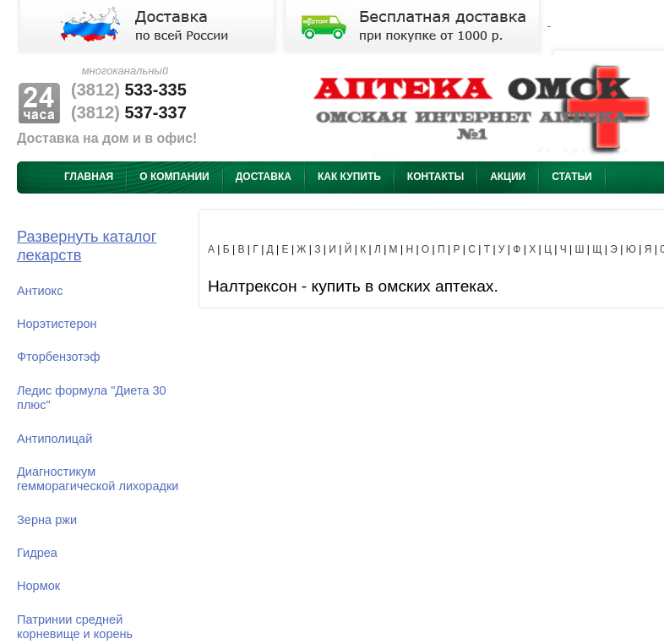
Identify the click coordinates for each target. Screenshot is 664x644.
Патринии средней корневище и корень (75, 627)
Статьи (572, 177)
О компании (174, 177)
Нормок (38, 586)
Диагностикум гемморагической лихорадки (98, 479)
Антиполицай (54, 439)
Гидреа (37, 553)
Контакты (435, 177)
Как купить (349, 177)
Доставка (264, 177)
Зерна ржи (47, 520)
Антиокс (40, 291)
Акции (508, 177)
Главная (89, 177)
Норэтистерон (57, 324)
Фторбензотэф (58, 357)
